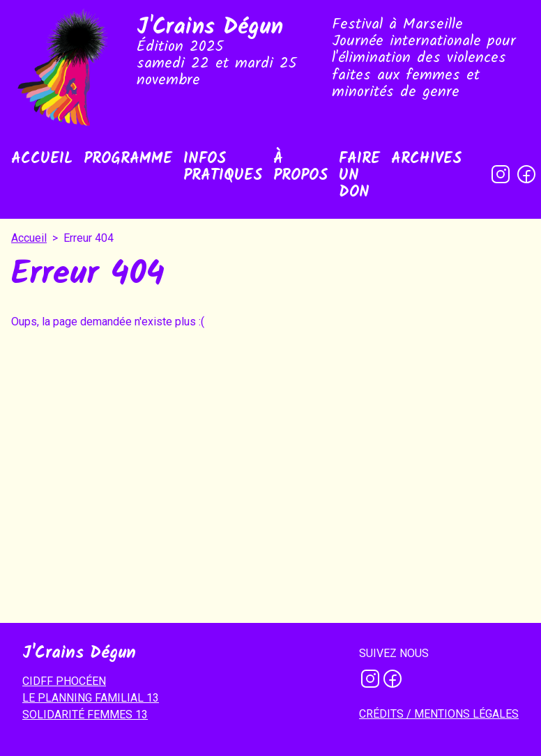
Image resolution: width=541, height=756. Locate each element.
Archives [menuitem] (426, 159)
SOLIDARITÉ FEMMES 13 (85, 715)
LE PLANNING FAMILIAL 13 (91, 698)
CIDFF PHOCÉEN (64, 681)
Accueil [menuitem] (42, 159)
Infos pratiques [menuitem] (223, 168)
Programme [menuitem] (128, 159)
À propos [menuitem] (300, 168)
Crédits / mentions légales (439, 714)
